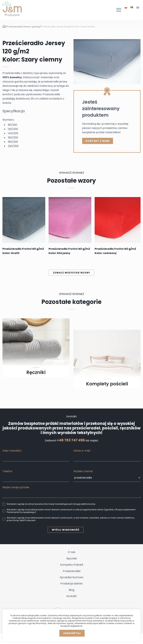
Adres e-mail (82, 451)
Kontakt (72, 596)
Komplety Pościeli (72, 565)
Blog (71, 590)
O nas (72, 552)
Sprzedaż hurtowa (71, 577)
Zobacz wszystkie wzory (71, 273)
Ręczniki (72, 558)
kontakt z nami (98, 141)
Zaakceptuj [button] (72, 633)
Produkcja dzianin (71, 584)
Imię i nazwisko (12, 451)
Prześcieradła (14, 27)
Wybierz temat (83, 471)
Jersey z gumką (31, 27)
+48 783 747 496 (71, 440)
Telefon (7, 471)
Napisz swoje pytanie (16, 487)
